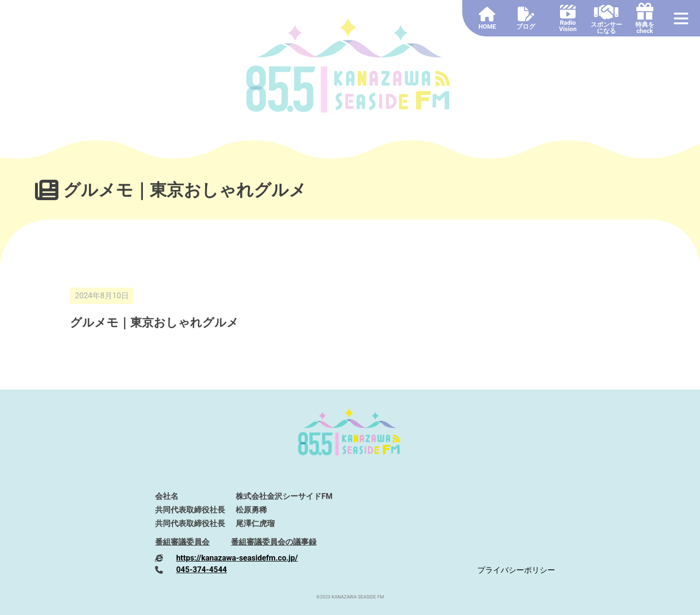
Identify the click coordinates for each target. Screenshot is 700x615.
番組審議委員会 (182, 542)
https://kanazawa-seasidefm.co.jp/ (237, 558)
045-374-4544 (201, 570)
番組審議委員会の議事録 (274, 542)
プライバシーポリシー (516, 570)
